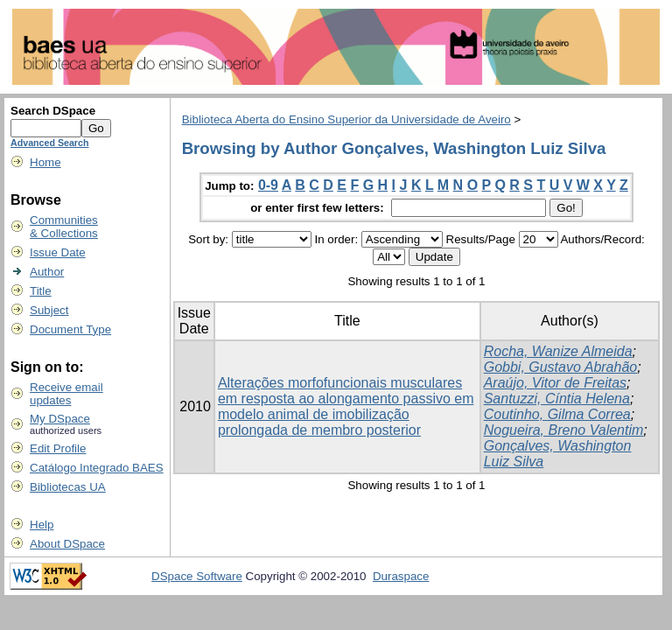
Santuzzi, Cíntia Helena (557, 399)
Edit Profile (58, 448)
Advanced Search (49, 143)
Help (42, 525)
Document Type (70, 329)
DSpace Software (197, 576)
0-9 (268, 185)
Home (45, 162)
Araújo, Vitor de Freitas (555, 383)
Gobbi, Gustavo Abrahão (561, 367)
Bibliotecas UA (68, 487)
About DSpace (67, 544)
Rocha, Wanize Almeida (558, 351)
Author (47, 272)
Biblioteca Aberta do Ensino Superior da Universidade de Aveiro (346, 119)
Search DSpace (53, 111)
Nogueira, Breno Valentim (564, 430)
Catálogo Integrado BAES (97, 468)
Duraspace (401, 576)
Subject (49, 310)
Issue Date (58, 252)
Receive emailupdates (66, 394)
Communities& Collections (64, 227)
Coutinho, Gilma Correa (557, 414)
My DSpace (60, 419)
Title (41, 291)
